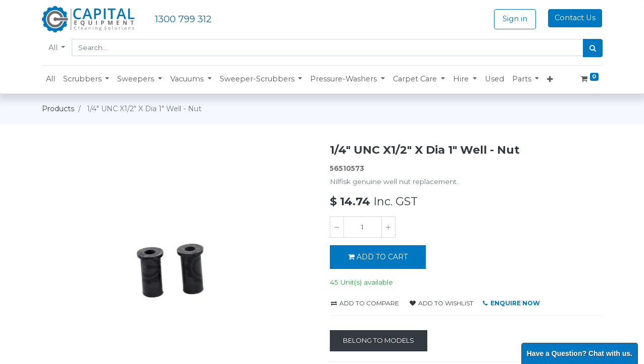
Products (58, 109)
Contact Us (575, 18)
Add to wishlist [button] (441, 303)
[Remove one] (337, 227)
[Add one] (388, 227)
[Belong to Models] (379, 341)
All (54, 48)
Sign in (515, 19)
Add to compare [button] (365, 303)
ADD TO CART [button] (378, 257)
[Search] (593, 48)
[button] (86, 79)
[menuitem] (51, 79)
